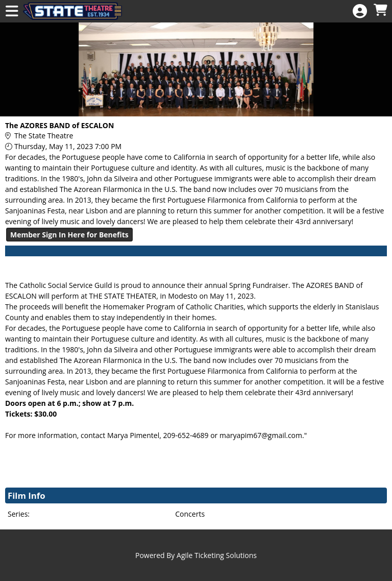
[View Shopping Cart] (380, 10)
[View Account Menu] (360, 11)
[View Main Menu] (12, 11)
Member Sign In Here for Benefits (69, 235)
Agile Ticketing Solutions (217, 555)
